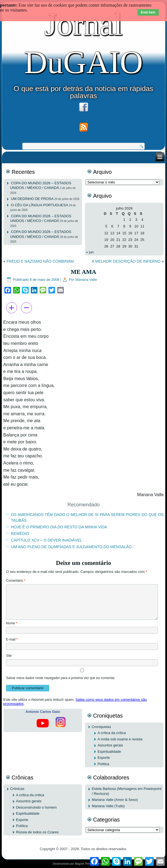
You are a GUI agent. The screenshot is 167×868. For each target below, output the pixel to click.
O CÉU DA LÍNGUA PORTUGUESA (40, 205)
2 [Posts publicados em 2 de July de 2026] (130, 220)
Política (103, 764)
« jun (90, 252)
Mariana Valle (86, 280)
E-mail (12, 639)
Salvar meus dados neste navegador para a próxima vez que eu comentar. (61, 678)
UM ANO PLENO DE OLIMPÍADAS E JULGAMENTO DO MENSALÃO (71, 547)
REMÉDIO (20, 534)
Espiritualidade (109, 752)
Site (9, 656)
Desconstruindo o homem (36, 807)
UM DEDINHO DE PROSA (32, 199)
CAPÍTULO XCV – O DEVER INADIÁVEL (46, 540)
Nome (12, 623)
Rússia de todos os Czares (37, 832)
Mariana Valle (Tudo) (108, 806)
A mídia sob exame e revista (120, 739)
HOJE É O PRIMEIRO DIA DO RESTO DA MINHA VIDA (59, 527)
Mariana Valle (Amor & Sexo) (115, 800)
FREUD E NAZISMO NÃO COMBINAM (40, 261)
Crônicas (17, 789)
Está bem (148, 12)
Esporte (104, 758)
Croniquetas (101, 727)
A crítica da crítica (112, 733)
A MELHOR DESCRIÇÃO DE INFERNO (126, 261)
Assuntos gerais (110, 745)
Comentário (16, 581)
